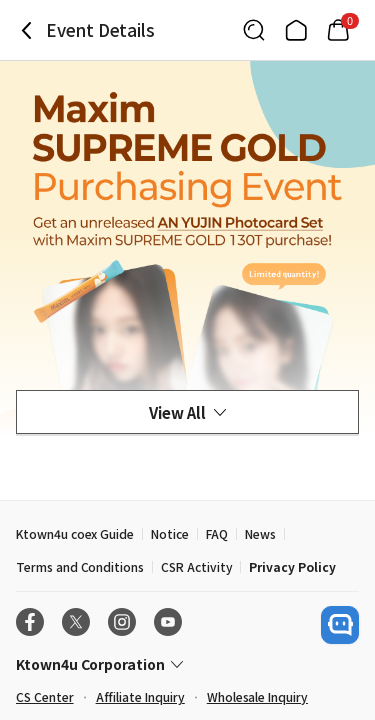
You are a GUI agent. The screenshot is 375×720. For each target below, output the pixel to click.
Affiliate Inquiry (140, 696)
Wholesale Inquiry (257, 696)
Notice (170, 533)
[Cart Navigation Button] (338, 30)
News (260, 533)
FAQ (217, 533)
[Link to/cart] (338, 30)
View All (187, 412)
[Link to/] (296, 30)
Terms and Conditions (80, 566)
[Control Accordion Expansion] (187, 664)
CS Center (45, 696)
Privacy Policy (292, 566)
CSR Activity (196, 566)
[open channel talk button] (340, 625)
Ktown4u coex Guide (75, 533)
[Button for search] (254, 30)
